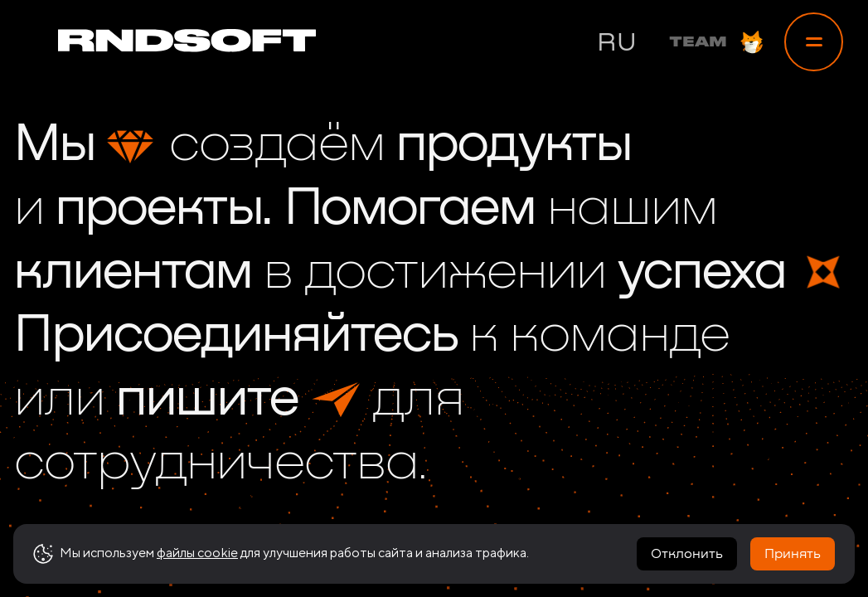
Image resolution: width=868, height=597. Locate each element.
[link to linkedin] (796, 539)
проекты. (163, 209)
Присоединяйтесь (235, 336)
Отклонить (687, 570)
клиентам (132, 273)
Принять (793, 570)
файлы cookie (197, 568)
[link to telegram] (667, 539)
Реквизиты (569, 539)
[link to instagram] (710, 539)
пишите (206, 400)
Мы (54, 145)
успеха (701, 273)
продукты (513, 145)
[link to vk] (753, 539)
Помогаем (409, 209)
